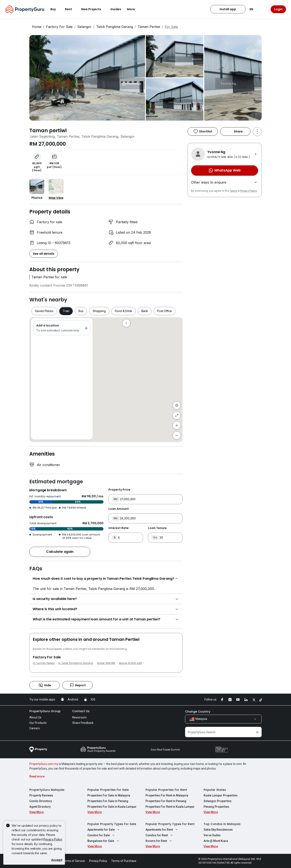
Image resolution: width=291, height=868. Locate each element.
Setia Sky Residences (218, 830)
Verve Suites (212, 835)
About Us (35, 717)
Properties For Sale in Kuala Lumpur (112, 807)
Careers (35, 728)
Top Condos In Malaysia (222, 824)
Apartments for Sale (104, 830)
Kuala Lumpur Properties (221, 795)
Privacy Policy (249, 191)
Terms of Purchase (124, 861)
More (133, 9)
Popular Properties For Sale (108, 790)
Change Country (198, 712)
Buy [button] (56, 9)
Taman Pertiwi (149, 27)
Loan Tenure (157, 528)
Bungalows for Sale (104, 841)
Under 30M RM (106, 663)
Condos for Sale (101, 835)
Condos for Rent (160, 835)
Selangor (84, 27)
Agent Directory (40, 807)
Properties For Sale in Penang (108, 801)
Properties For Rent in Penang (166, 801)
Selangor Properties (218, 801)
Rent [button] (71, 9)
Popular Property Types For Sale (112, 824)
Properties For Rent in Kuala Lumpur (170, 807)
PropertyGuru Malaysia (47, 790)
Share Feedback (83, 723)
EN (254, 9)
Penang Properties (216, 807)
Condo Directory (41, 801)
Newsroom (79, 717)
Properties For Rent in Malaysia (167, 795)
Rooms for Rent (159, 841)
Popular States (215, 790)
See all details (44, 254)
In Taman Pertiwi (44, 663)
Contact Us (81, 711)
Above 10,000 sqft (130, 663)
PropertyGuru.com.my (44, 764)
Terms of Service (74, 861)
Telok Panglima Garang (115, 27)
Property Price (119, 490)
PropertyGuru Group (45, 711)
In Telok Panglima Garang (76, 663)
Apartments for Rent (162, 830)
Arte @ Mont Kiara (216, 841)
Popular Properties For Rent (166, 790)
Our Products (38, 723)
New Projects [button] (94, 9)
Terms (233, 191)
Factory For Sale (59, 27)
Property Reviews (41, 795)
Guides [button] (116, 9)
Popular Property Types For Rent (170, 824)
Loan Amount (119, 509)
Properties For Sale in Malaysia (109, 795)
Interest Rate (119, 528)
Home (37, 27)
